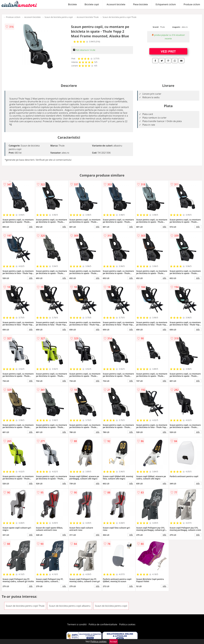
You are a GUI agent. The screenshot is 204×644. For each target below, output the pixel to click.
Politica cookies (127, 624)
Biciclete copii (92, 4)
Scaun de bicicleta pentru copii (59, 17)
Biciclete (72, 4)
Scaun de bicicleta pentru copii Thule (119, 17)
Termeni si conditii (77, 624)
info (31, 227)
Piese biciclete (140, 4)
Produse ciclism (192, 4)
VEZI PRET (168, 51)
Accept (113, 641)
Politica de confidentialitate (103, 624)
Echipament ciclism (166, 4)
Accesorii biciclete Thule (88, 17)
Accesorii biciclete (116, 4)
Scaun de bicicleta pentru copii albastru (70, 606)
